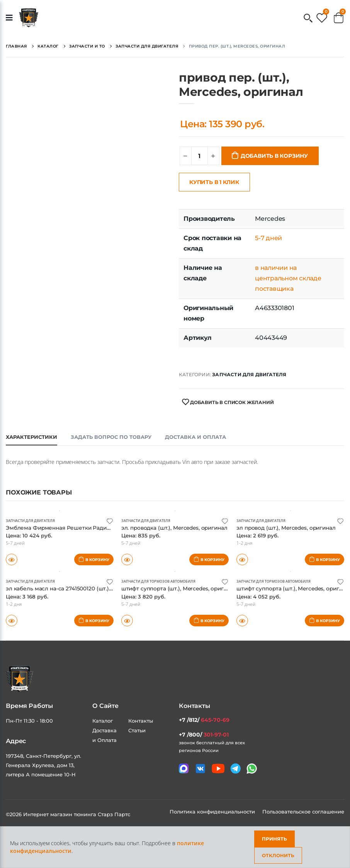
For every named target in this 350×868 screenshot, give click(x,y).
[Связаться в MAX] (184, 768)
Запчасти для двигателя (249, 374)
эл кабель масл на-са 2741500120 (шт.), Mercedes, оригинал (93, 588)
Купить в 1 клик (214, 182)
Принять (274, 839)
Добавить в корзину (274, 156)
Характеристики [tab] (31, 437)
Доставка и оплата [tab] (195, 437)
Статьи (137, 730)
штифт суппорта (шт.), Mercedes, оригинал (184, 588)
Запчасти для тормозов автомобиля (162, 581)
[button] (308, 19)
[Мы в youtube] (218, 768)
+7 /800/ (204, 735)
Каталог (103, 721)
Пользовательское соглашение (303, 812)
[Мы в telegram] (235, 768)
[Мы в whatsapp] (252, 768)
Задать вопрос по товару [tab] (111, 437)
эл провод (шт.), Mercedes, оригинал (290, 528)
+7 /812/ (204, 720)
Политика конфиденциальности (213, 812)
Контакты (141, 721)
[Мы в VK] (200, 768)
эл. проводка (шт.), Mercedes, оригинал (179, 528)
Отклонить (278, 855)
